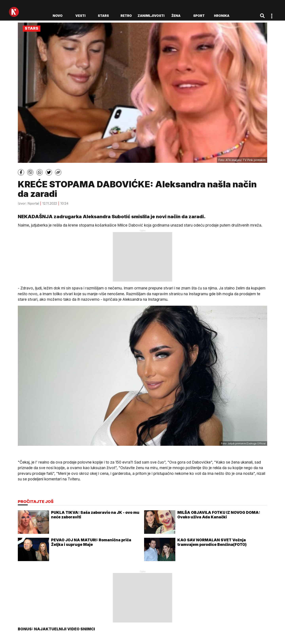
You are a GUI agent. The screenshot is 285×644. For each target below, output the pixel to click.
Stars (103, 16)
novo (58, 16)
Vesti (80, 16)
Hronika (222, 16)
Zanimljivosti (151, 16)
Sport (199, 16)
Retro (126, 16)
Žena (176, 16)
